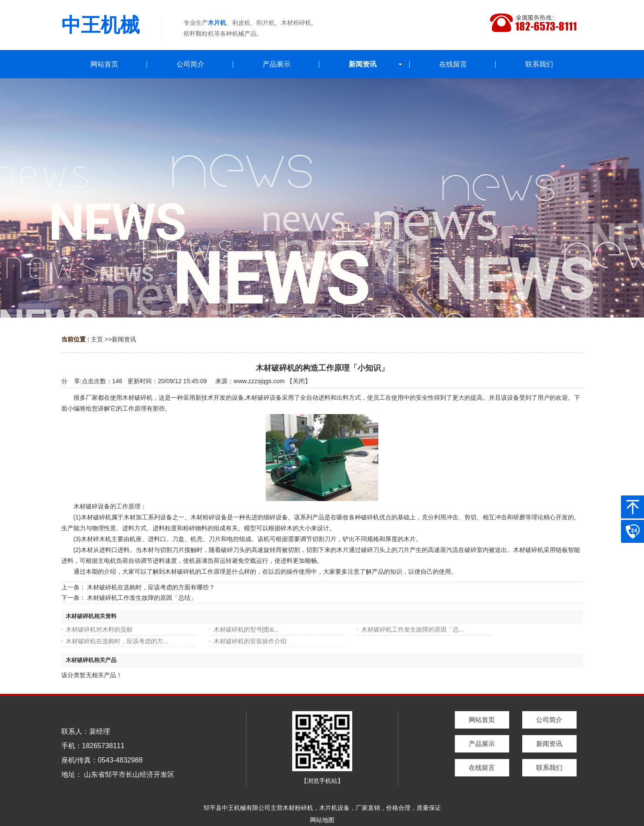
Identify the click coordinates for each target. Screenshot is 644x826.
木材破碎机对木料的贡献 (99, 629)
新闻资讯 (124, 339)
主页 (97, 339)
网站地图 (322, 820)
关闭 (299, 381)
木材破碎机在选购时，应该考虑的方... (117, 641)
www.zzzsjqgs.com (259, 381)
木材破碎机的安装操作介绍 (250, 641)
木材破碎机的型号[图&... (246, 629)
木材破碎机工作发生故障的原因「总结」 (142, 598)
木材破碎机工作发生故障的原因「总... (413, 629)
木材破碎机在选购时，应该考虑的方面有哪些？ (151, 587)
